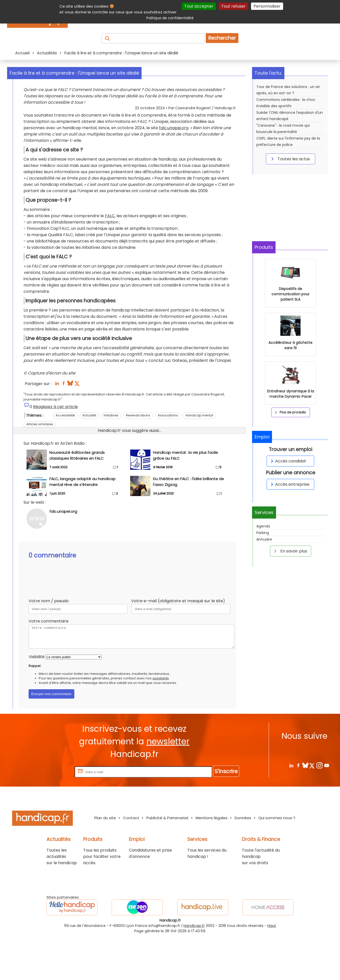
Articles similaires (40, 468)
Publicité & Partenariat (167, 862)
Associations (168, 460)
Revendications (138, 460)
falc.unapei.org (38, 159)
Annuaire (264, 539)
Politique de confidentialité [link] (170, 18)
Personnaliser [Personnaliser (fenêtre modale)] (267, 6)
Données (243, 862)
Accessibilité (65, 460)
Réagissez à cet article (55, 451)
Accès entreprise (289, 484)
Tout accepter (199, 6)
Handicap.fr (194, 970)
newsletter (168, 786)
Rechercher (222, 38)
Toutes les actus (290, 159)
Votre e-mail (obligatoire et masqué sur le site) (178, 645)
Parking (263, 533)
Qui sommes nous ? (277, 862)
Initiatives (111, 460)
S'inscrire (226, 816)
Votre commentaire (49, 665)
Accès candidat (288, 461)
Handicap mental (199, 460)
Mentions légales (212, 862)
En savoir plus (290, 551)
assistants (161, 722)
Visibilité (37, 701)
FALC (110, 260)
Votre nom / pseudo (49, 645)
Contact (131, 862)
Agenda (263, 526)
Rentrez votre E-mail (53, 816)
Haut (272, 970)
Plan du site (105, 862)
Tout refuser (233, 6)
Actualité (89, 460)
